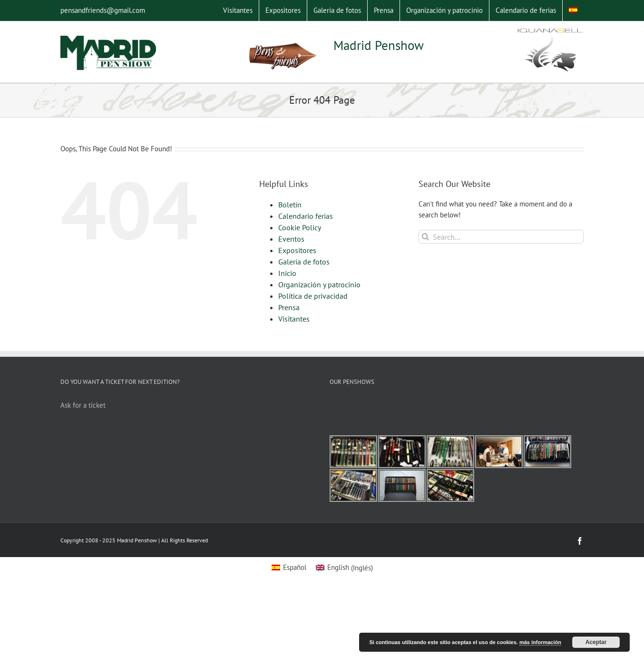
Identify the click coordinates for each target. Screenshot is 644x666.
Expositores (297, 250)
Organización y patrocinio (319, 284)
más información (540, 642)
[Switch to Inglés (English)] (344, 568)
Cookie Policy (300, 227)
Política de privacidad (313, 296)
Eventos (291, 239)
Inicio (287, 273)
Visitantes (294, 319)
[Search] (425, 237)
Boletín (290, 205)
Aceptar (596, 642)
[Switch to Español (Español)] (289, 568)
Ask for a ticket (83, 405)
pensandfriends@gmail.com (103, 10)
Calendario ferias (306, 216)
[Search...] (501, 237)
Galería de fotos (304, 262)
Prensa (289, 307)
